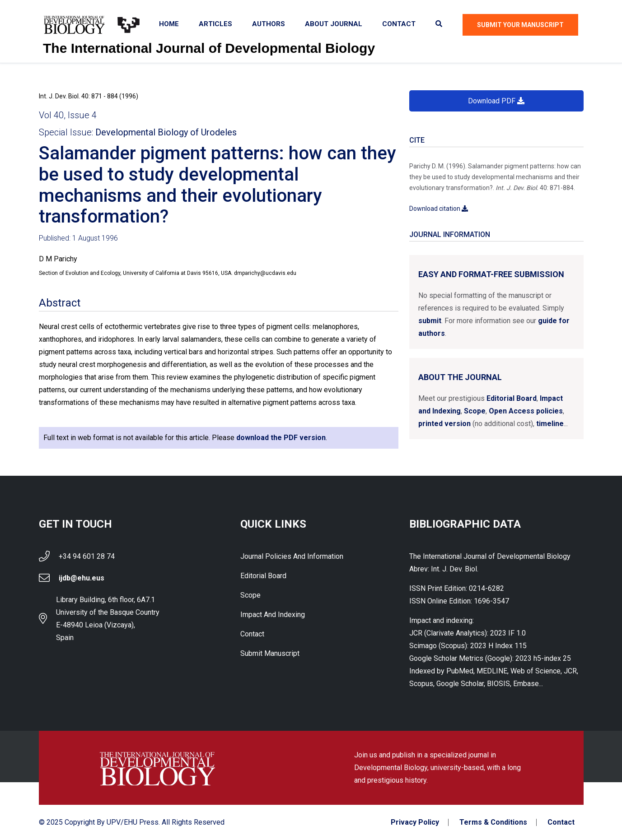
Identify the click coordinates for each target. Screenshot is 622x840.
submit (430, 321)
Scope (475, 411)
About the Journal (460, 377)
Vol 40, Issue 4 (68, 115)
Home (169, 24)
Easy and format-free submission (491, 274)
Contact (399, 24)
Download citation (439, 209)
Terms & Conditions (493, 822)
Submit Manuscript (270, 653)
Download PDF (496, 101)
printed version (444, 424)
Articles (215, 24)
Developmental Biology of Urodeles (166, 132)
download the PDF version (281, 438)
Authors (269, 24)
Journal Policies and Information (292, 556)
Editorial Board (512, 398)
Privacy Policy (415, 822)
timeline (550, 424)
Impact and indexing (273, 615)
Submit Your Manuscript (520, 25)
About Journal (334, 24)
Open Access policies (526, 411)
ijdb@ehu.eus (82, 578)
